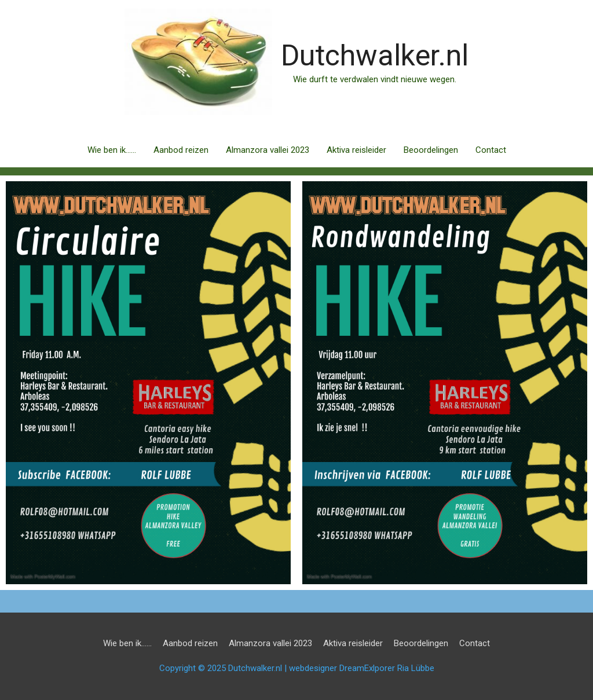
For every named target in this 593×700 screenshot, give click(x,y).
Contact (491, 150)
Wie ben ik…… (112, 150)
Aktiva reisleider (356, 150)
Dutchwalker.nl (375, 56)
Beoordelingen (431, 150)
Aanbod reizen (181, 150)
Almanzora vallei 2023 (268, 150)
